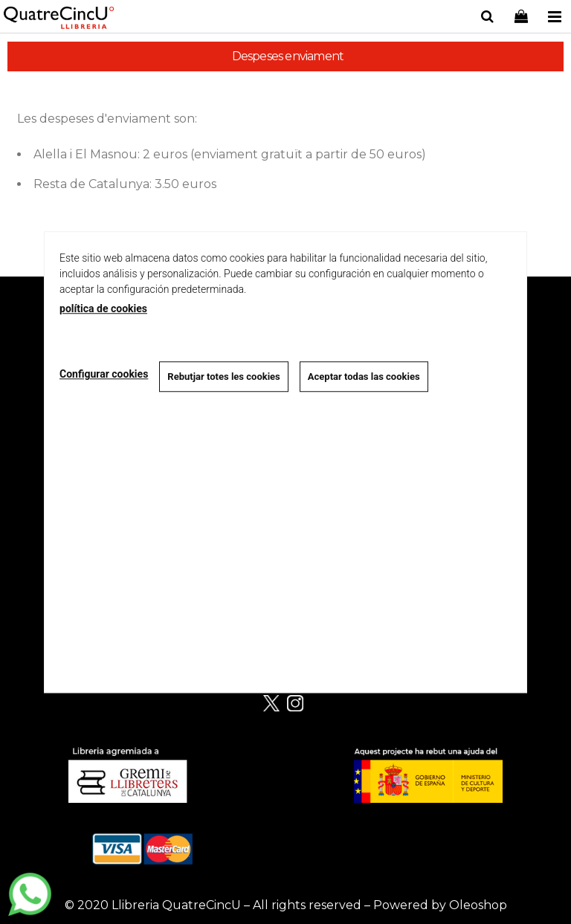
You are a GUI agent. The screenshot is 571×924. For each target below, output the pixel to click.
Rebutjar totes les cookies (223, 377)
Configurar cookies (104, 375)
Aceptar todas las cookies (364, 377)
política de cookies (103, 308)
